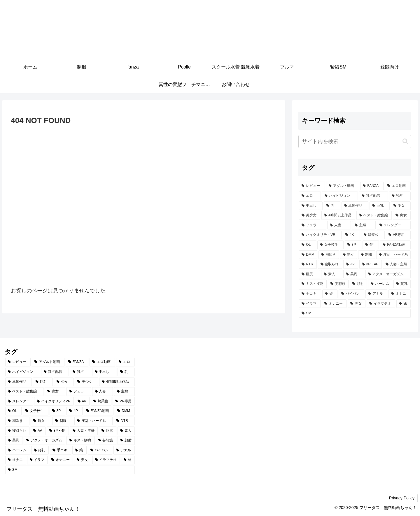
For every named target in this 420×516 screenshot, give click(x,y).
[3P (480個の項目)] (353, 245)
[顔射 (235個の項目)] (358, 284)
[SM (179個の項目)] (355, 313)
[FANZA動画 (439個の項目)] (395, 245)
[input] (355, 142)
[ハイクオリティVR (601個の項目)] (320, 235)
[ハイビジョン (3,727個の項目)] (340, 196)
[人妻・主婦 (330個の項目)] (397, 264)
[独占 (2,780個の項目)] (400, 196)
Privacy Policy (402, 498)
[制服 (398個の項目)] (367, 255)
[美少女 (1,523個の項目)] (310, 215)
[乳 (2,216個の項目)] (332, 206)
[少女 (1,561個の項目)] (401, 206)
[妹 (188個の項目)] (404, 304)
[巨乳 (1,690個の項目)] (380, 206)
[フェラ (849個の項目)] (313, 225)
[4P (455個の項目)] (371, 245)
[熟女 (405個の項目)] (349, 255)
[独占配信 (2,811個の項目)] (373, 196)
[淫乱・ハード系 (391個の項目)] (393, 255)
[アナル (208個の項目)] (377, 294)
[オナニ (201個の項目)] (400, 294)
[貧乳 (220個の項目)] (402, 284)
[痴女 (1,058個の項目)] (402, 215)
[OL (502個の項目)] (307, 245)
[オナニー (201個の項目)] (334, 304)
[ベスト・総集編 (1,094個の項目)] (374, 215)
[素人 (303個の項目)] (332, 274)
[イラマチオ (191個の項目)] (381, 304)
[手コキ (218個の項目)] (310, 294)
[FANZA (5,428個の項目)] (372, 186)
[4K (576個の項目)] (351, 235)
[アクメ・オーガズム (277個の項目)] (388, 274)
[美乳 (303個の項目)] (354, 274)
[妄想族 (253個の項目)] (338, 284)
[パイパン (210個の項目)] (351, 294)
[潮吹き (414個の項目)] (329, 255)
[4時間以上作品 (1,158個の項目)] (338, 215)
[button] (405, 141)
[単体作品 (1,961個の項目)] (355, 206)
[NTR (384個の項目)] (308, 264)
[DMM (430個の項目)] (308, 255)
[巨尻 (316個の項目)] (309, 274)
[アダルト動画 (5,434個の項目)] (343, 186)
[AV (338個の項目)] (351, 264)
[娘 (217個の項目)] (330, 294)
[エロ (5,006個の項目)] (310, 196)
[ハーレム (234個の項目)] (380, 284)
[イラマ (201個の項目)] (310, 304)
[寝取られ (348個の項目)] (330, 264)
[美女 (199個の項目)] (357, 304)
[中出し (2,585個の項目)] (311, 206)
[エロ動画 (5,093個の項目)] (398, 186)
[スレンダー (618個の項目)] (394, 225)
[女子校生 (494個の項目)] (330, 245)
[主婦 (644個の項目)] (364, 225)
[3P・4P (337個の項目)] (371, 264)
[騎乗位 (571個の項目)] (373, 235)
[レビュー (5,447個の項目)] (312, 186)
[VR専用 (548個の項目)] (398, 235)
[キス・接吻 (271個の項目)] (313, 284)
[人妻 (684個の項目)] (339, 225)
